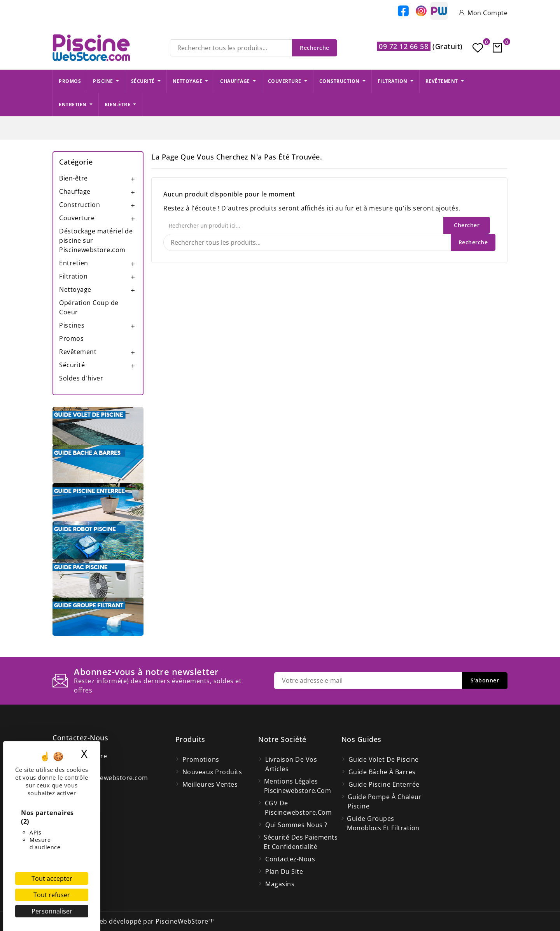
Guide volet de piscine (384, 759)
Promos (71, 338)
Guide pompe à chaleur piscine (385, 801)
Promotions (201, 759)
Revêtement (78, 352)
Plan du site (284, 871)
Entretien (74, 263)
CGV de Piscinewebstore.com (298, 808)
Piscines (72, 325)
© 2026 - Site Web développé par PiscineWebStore (133, 921)
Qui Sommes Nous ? (296, 825)
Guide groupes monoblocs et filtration (383, 823)
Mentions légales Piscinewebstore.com (298, 786)
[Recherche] (254, 48)
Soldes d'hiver (81, 378)
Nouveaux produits (212, 772)
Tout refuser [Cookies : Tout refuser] (52, 895)
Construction (80, 205)
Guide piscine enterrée (384, 784)
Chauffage (75, 191)
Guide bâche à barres (382, 772)
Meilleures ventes (210, 784)
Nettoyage (75, 289)
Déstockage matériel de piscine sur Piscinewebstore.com (96, 240)
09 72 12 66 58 (404, 46)
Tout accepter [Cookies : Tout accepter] (52, 878)
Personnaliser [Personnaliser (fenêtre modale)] (52, 911)
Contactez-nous (80, 738)
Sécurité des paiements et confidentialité (301, 842)
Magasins (280, 884)
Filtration (73, 276)
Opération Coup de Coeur (89, 307)
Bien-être (73, 178)
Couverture (77, 218)
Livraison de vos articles (291, 764)
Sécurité (72, 365)
